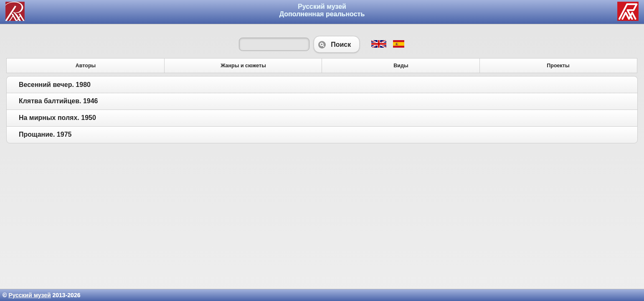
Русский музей (29, 295)
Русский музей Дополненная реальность (322, 10)
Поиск (337, 44)
